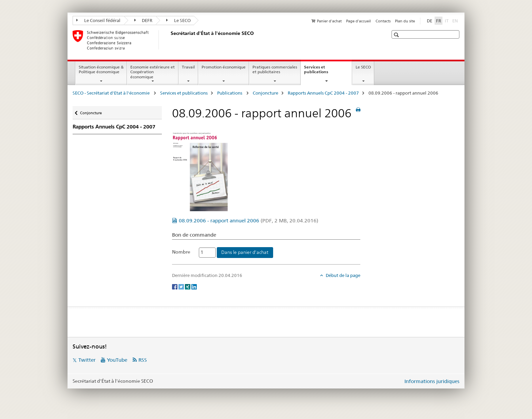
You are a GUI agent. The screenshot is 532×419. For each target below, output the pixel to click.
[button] (397, 35)
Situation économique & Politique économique (101, 69)
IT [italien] (447, 20)
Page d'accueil (358, 21)
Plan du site (405, 21)
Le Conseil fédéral (98, 20)
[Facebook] (175, 286)
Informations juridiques (432, 381)
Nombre (181, 252)
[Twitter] (182, 286)
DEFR (144, 20)
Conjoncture (265, 93)
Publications (230, 93)
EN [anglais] (456, 20)
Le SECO (178, 20)
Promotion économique (224, 67)
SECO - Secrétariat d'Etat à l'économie (112, 93)
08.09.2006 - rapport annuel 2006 (249, 221)
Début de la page (343, 275)
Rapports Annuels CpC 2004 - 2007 (323, 93)
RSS (143, 360)
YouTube (117, 360)
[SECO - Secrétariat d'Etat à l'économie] (169, 40)
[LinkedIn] (194, 286)
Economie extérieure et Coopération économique (153, 72)
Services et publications (323, 72)
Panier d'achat (329, 21)
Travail (188, 67)
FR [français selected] (439, 21)
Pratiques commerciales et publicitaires (275, 69)
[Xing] (188, 286)
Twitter (87, 360)
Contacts (383, 21)
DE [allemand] (430, 21)
